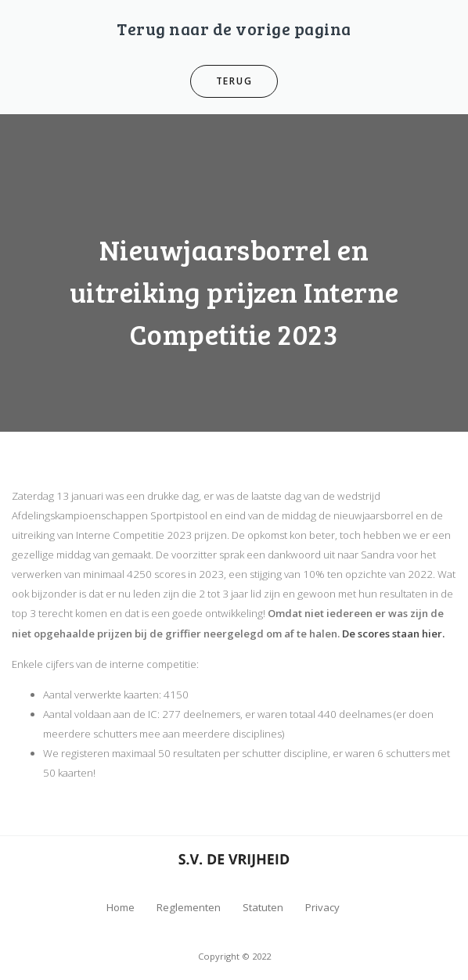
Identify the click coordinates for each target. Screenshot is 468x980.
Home (121, 907)
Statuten (263, 907)
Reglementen (189, 907)
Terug (234, 81)
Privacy (322, 907)
